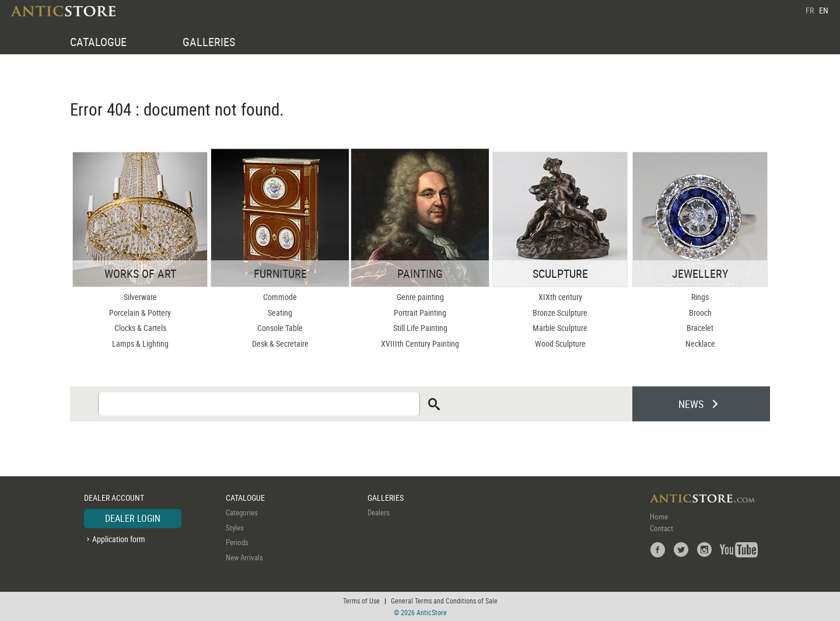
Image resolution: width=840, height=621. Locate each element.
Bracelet (700, 328)
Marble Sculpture (560, 328)
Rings (700, 297)
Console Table (280, 328)
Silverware (140, 297)
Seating (280, 313)
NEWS (691, 404)
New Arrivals (244, 557)
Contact (661, 528)
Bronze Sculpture (560, 313)
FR (810, 10)
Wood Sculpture (560, 343)
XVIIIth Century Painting (420, 343)
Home (659, 517)
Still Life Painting (420, 328)
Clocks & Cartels (140, 328)
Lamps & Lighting (140, 343)
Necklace (700, 343)
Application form (119, 539)
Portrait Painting (420, 313)
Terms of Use (361, 601)
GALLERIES (209, 42)
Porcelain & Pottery (140, 313)
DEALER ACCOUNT (114, 498)
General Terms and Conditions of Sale (444, 601)
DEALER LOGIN (133, 518)
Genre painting (420, 297)
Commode (280, 297)
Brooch (700, 313)
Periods (237, 542)
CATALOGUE (98, 42)
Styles (235, 528)
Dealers (379, 512)
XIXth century (560, 297)
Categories (242, 512)
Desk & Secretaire (280, 343)
